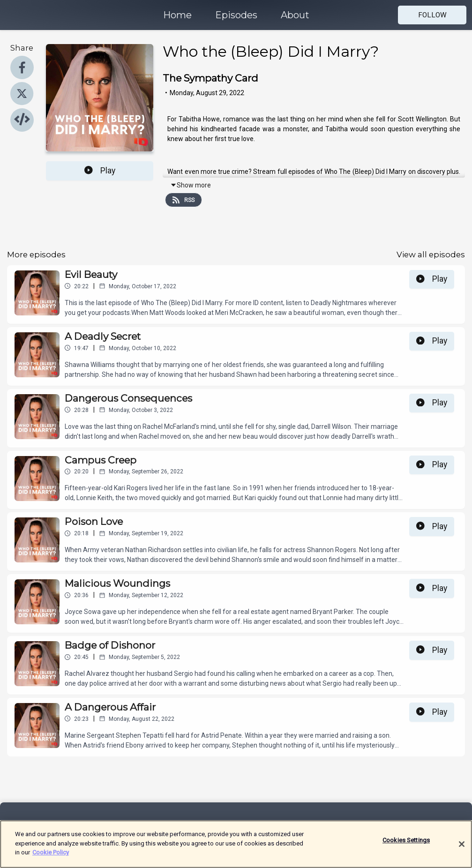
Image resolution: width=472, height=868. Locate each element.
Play (100, 171)
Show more (191, 185)
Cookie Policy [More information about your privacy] (51, 857)
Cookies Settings (406, 844)
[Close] (462, 848)
